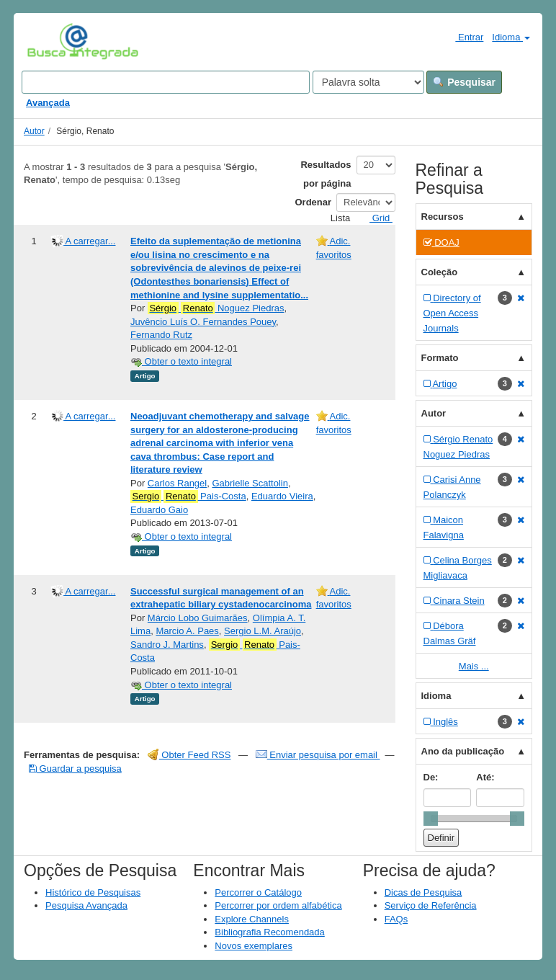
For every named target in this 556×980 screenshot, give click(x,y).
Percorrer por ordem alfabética (278, 905)
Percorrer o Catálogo (258, 892)
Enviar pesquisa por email (318, 755)
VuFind (49, 41)
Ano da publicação (463, 751)
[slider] (431, 819)
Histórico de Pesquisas (93, 892)
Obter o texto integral (181, 361)
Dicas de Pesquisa (423, 892)
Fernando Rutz (161, 335)
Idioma (511, 37)
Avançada (48, 103)
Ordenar (314, 202)
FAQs (396, 919)
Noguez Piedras (216, 308)
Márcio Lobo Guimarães (198, 618)
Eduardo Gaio (159, 510)
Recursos (443, 217)
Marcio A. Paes (187, 631)
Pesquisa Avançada (86, 905)
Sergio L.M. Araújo (263, 631)
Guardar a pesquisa (75, 769)
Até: (485, 777)
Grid (375, 218)
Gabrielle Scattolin (250, 483)
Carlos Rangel (177, 483)
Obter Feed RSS (189, 755)
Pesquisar (464, 82)
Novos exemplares (254, 946)
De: (431, 777)
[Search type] (368, 82)
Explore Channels (252, 919)
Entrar (463, 37)
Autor (34, 131)
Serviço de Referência (431, 905)
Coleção (440, 272)
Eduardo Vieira (282, 496)
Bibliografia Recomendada (269, 932)
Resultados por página (326, 174)
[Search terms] (166, 82)
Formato (440, 358)
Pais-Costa (188, 496)
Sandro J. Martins (167, 645)
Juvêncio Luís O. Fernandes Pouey (203, 322)
